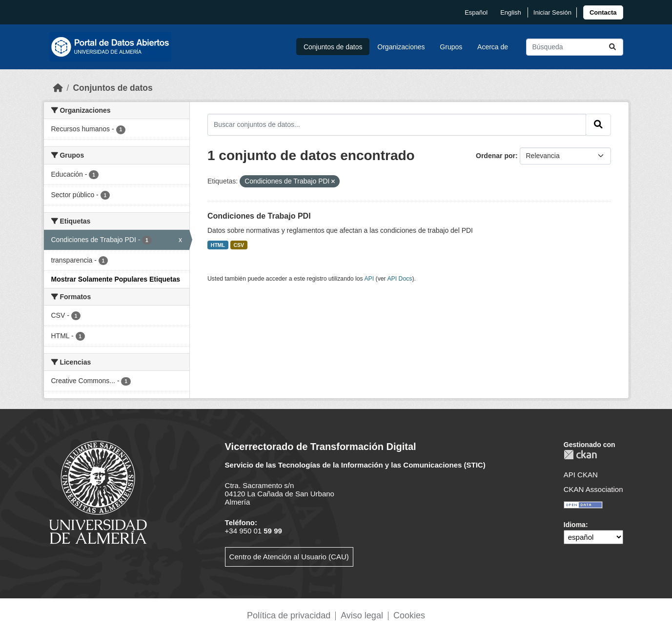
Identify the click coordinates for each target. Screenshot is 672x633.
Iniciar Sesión (552, 12)
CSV (239, 245)
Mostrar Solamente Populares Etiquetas (116, 279)
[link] (603, 12)
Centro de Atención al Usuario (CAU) (289, 557)
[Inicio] (58, 88)
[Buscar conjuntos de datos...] (575, 47)
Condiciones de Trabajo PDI (259, 216)
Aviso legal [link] (362, 615)
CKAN (580, 455)
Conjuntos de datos (333, 47)
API (369, 279)
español (476, 12)
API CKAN (581, 475)
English (511, 12)
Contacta (603, 12)
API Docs (399, 279)
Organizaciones (401, 47)
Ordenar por (496, 156)
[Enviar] (612, 47)
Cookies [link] (409, 615)
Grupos (451, 47)
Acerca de (493, 47)
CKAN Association (593, 489)
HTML (218, 245)
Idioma (575, 525)
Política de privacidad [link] (289, 615)
